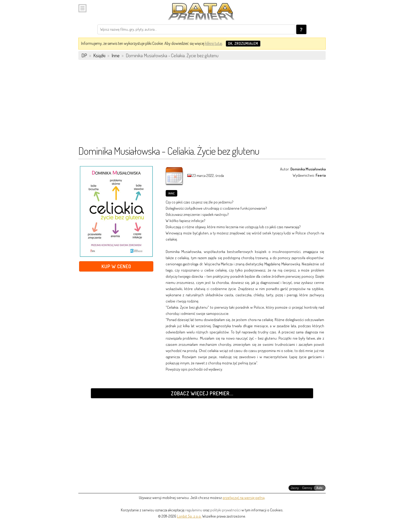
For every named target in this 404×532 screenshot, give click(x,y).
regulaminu (194, 510)
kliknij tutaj (214, 43)
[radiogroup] (307, 488)
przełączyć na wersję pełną (244, 498)
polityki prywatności (225, 510)
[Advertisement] (202, 105)
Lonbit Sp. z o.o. (189, 516)
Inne (171, 193)
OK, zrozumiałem (243, 43)
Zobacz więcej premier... (202, 393)
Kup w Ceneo (116, 266)
